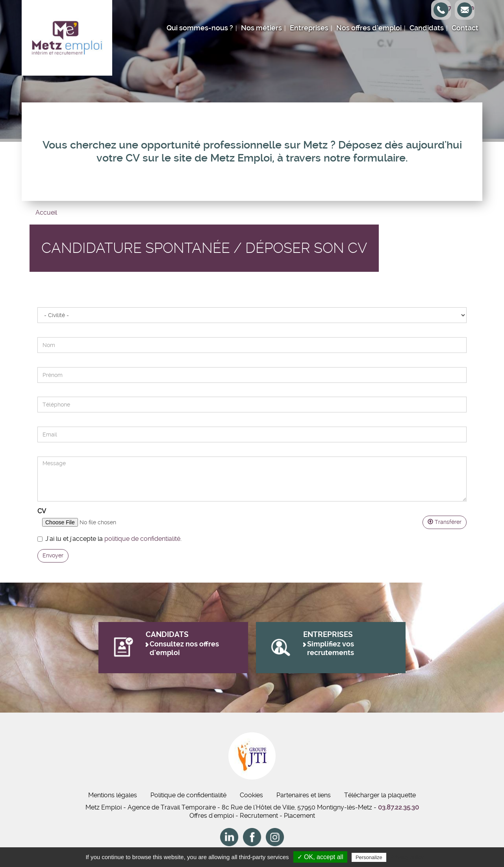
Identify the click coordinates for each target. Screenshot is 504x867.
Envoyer (53, 555)
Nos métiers (261, 28)
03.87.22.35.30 (398, 807)
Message (37, 448)
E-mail (37, 418)
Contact (465, 28)
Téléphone (37, 393)
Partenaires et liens (304, 795)
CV (42, 511)
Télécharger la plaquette (380, 795)
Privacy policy (407, 857)
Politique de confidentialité (188, 795)
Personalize (369, 857)
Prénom (37, 359)
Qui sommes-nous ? (200, 28)
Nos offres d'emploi (369, 28)
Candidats (427, 28)
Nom (37, 329)
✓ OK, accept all (320, 857)
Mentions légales (113, 795)
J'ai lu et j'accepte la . (109, 539)
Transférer (445, 522)
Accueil (46, 213)
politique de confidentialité (142, 539)
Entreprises (309, 28)
